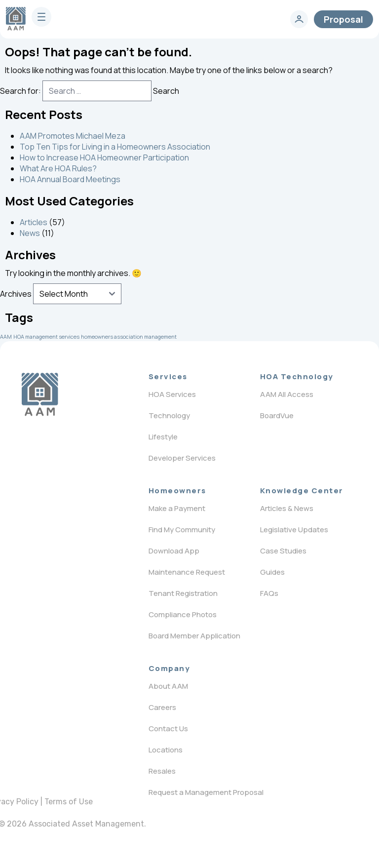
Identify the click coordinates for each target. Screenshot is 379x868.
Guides (272, 572)
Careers (162, 707)
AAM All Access (287, 394)
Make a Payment (177, 508)
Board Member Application (194, 636)
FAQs (269, 593)
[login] (299, 19)
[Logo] (40, 395)
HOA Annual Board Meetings (70, 179)
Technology (169, 415)
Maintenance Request (187, 572)
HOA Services (172, 394)
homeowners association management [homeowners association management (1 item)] (129, 337)
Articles (34, 222)
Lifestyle (163, 437)
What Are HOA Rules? (58, 168)
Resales (162, 771)
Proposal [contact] (343, 19)
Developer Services (182, 458)
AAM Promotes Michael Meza (73, 136)
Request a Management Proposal (206, 792)
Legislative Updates (294, 530)
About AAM (168, 686)
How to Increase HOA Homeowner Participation (104, 158)
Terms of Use (69, 802)
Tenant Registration (183, 593)
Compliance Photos (183, 614)
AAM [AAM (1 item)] (6, 337)
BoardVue (277, 415)
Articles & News (287, 508)
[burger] (41, 17)
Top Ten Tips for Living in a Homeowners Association (115, 147)
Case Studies (283, 551)
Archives (16, 294)
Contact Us (168, 729)
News (30, 233)
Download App (174, 551)
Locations (166, 750)
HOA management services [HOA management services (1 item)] (46, 337)
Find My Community (182, 530)
